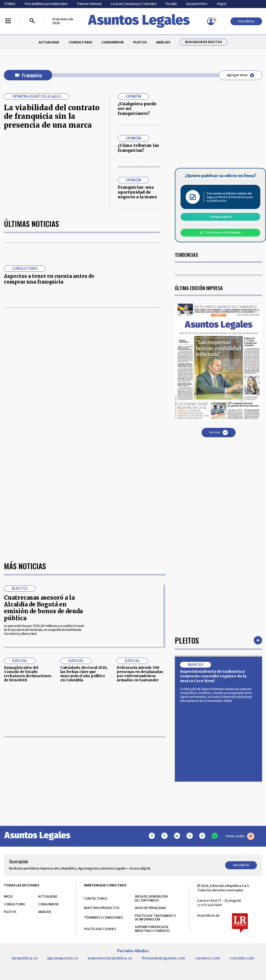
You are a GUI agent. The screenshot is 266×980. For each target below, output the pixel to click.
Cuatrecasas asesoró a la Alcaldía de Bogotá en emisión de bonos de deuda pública (43, 608)
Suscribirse (246, 21)
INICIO (8, 896)
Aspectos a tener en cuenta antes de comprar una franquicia (49, 279)
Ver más (219, 433)
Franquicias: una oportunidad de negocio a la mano (137, 192)
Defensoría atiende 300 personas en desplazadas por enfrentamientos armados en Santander (140, 674)
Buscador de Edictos (204, 42)
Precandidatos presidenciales (46, 4)
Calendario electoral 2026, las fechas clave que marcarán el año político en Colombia (84, 674)
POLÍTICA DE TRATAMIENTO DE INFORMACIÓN (155, 918)
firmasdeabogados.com (164, 958)
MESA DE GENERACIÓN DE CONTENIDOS (151, 898)
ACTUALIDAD (49, 42)
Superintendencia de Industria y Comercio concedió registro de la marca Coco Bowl (213, 676)
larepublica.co (25, 958)
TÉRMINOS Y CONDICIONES (104, 917)
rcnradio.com (242, 958)
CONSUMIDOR (113, 42)
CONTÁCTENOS (96, 899)
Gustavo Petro (197, 4)
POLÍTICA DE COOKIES (100, 929)
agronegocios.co (62, 958)
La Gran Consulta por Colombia (134, 4)
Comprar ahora (220, 217)
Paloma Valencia (89, 4)
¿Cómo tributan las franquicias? (138, 148)
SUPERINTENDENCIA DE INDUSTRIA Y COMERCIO (152, 929)
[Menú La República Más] (8, 21)
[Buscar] (32, 21)
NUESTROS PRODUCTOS (102, 908)
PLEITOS (140, 42)
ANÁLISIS (163, 42)
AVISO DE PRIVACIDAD (150, 908)
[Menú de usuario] (211, 21)
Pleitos (187, 640)
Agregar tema (240, 75)
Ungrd (221, 4)
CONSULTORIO (81, 42)
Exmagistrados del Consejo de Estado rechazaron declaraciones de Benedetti (28, 674)
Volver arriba (240, 836)
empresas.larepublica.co (110, 958)
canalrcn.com (208, 958)
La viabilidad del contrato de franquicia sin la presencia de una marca (52, 116)
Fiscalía (171, 4)
